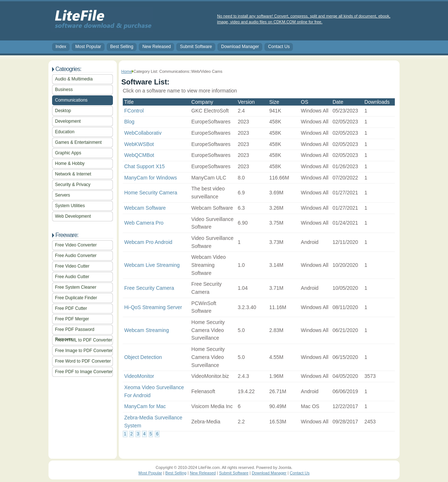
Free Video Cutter (72, 266)
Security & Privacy (73, 185)
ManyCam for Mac (145, 406)
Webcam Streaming (147, 330)
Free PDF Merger (72, 319)
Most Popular (88, 47)
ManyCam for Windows (151, 178)
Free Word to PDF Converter (83, 361)
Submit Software (196, 47)
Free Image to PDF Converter (84, 351)
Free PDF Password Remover (75, 331)
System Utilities (70, 206)
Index (61, 47)
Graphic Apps (68, 153)
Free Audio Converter (76, 256)
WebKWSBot (139, 144)
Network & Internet (73, 174)
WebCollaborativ (143, 133)
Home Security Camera (151, 193)
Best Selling (122, 47)
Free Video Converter (76, 245)
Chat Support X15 (144, 166)
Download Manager (240, 47)
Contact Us (279, 47)
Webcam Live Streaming (152, 265)
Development (68, 121)
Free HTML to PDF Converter (84, 340)
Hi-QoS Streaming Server (153, 307)
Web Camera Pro (144, 223)
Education (65, 132)
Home (127, 71)
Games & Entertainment (78, 142)
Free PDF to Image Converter (84, 372)
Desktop (63, 111)
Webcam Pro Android (148, 242)
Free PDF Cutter (71, 308)
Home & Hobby (70, 163)
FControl (134, 111)
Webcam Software (145, 208)
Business (64, 90)
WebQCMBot (139, 155)
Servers (62, 195)
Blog (129, 122)
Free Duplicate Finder (76, 298)
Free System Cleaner (76, 287)
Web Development (73, 216)
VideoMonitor (139, 376)
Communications (71, 100)
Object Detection (143, 357)
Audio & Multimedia (74, 79)
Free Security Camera (149, 288)
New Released (157, 47)
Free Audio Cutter (72, 277)
